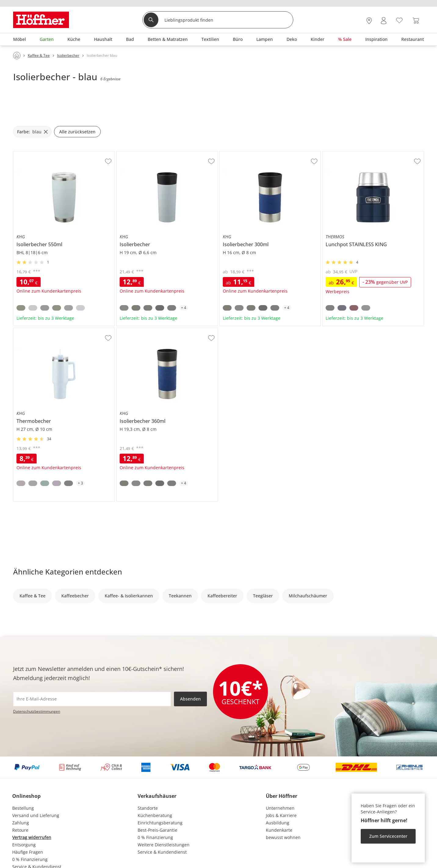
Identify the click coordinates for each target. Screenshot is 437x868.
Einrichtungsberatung (160, 823)
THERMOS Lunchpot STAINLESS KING (360, 154)
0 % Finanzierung (30, 859)
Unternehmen (280, 808)
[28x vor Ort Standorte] (369, 21)
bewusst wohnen (283, 837)
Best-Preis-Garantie (157, 830)
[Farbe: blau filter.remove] (32, 132)
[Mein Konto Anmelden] (384, 21)
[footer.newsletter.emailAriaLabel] (92, 699)
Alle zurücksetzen (77, 132)
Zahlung (21, 823)
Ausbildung (278, 823)
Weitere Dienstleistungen (164, 845)
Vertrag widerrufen (32, 837)
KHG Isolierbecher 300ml (245, 154)
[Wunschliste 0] (399, 20)
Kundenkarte (279, 830)
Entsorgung (24, 845)
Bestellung (23, 808)
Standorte (148, 808)
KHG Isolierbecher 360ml (142, 330)
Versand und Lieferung (36, 815)
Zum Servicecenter (388, 836)
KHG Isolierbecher (135, 154)
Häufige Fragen (28, 852)
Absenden (190, 699)
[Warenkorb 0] (416, 21)
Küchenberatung (155, 815)
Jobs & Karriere (281, 815)
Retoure (20, 830)
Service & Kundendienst (162, 852)
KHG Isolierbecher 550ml (39, 154)
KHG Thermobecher (34, 330)
